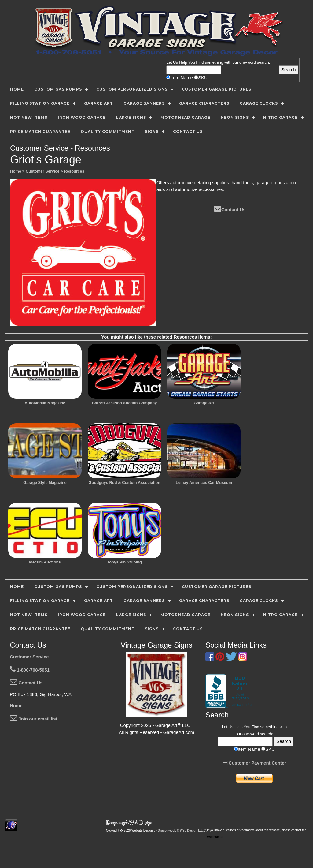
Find (200, 62)
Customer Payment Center (254, 763)
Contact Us (230, 210)
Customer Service (29, 657)
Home (16, 706)
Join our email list (34, 719)
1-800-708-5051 (30, 670)
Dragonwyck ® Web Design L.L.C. (182, 831)
